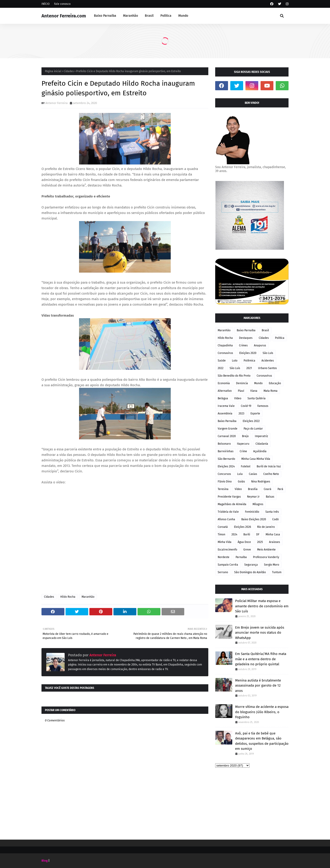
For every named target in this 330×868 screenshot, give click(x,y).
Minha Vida (225, 542)
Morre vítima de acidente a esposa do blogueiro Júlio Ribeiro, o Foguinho (262, 712)
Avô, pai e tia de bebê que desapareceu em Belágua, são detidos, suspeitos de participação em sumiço (262, 741)
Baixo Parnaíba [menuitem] (105, 16)
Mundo (258, 383)
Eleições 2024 (226, 466)
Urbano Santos (267, 368)
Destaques (246, 338)
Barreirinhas (226, 451)
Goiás (241, 482)
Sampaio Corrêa (228, 565)
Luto (235, 361)
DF (258, 534)
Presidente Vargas (229, 497)
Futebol (246, 466)
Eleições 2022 (251, 421)
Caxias (253, 474)
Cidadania (262, 444)
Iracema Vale (226, 406)
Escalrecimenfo (227, 550)
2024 (234, 534)
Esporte (255, 413)
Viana (254, 391)
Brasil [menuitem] (149, 16)
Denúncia (242, 383)
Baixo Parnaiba (227, 421)
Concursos (224, 474)
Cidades (69, 71)
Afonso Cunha (226, 519)
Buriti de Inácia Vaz (269, 466)
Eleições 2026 (242, 527)
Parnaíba (241, 557)
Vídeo (238, 398)
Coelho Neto (271, 474)
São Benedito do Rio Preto (234, 376)
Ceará (268, 489)
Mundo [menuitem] (183, 16)
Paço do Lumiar (253, 429)
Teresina (223, 489)
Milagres (258, 504)
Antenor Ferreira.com (64, 16)
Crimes (243, 345)
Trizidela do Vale (228, 512)
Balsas (270, 497)
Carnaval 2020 (227, 436)
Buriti (247, 534)
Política (280, 338)
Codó (275, 519)
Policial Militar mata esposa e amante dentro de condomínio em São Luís (262, 606)
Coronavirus (225, 353)
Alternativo (225, 391)
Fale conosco (62, 4)
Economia (224, 383)
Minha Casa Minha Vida (256, 459)
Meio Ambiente (266, 550)
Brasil (265, 330)
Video (238, 489)
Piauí (241, 391)
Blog (45, 861)
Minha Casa (273, 534)
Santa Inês (272, 512)
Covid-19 (246, 406)
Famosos (263, 406)
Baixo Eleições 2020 (254, 519)
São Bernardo (226, 459)
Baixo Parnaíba (246, 330)
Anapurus (260, 345)
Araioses (275, 542)
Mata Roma (271, 391)
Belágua (223, 398)
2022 (221, 368)
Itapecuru (243, 444)
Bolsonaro (224, 444)
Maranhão (88, 597)
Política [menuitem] (166, 16)
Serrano (223, 572)
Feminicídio (252, 512)
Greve (247, 550)
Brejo (245, 436)
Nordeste (224, 557)
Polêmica (249, 361)
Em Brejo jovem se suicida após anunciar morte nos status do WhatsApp (260, 633)
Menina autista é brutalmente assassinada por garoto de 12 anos (258, 686)
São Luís (268, 353)
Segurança (251, 565)
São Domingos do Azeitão (250, 572)
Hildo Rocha (68, 597)
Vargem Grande (228, 429)
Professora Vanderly (266, 557)
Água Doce (244, 542)
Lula (240, 474)
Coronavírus (264, 376)
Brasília (253, 489)
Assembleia (225, 413)
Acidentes (268, 361)
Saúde (222, 361)
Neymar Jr (253, 497)
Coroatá (223, 527)
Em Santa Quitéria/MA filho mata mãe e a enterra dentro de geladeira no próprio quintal (261, 659)
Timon (221, 534)
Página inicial (53, 71)
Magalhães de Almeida (232, 504)
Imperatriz (261, 436)
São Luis (235, 368)
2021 (249, 368)
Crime (243, 451)
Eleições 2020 (248, 353)
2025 (260, 542)
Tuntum (277, 572)
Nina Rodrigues (261, 482)
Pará (280, 489)
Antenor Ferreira (56, 103)
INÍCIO (45, 4)
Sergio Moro (272, 565)
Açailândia (260, 451)
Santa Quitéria (257, 398)
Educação (275, 383)
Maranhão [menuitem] (131, 16)
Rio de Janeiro (266, 527)
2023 (241, 413)
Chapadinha (225, 345)
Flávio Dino (225, 482)
